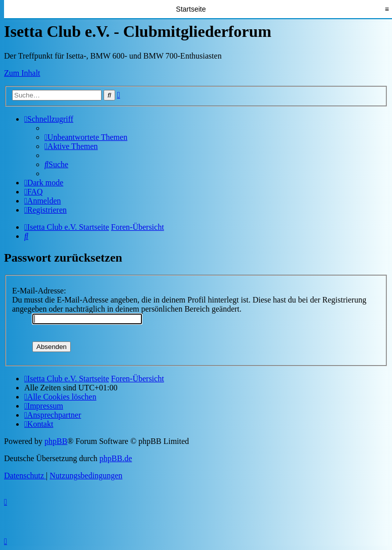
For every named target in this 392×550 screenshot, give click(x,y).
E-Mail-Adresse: (39, 291)
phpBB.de (116, 458)
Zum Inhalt (22, 73)
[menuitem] (86, 137)
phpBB (56, 441)
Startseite (191, 9)
